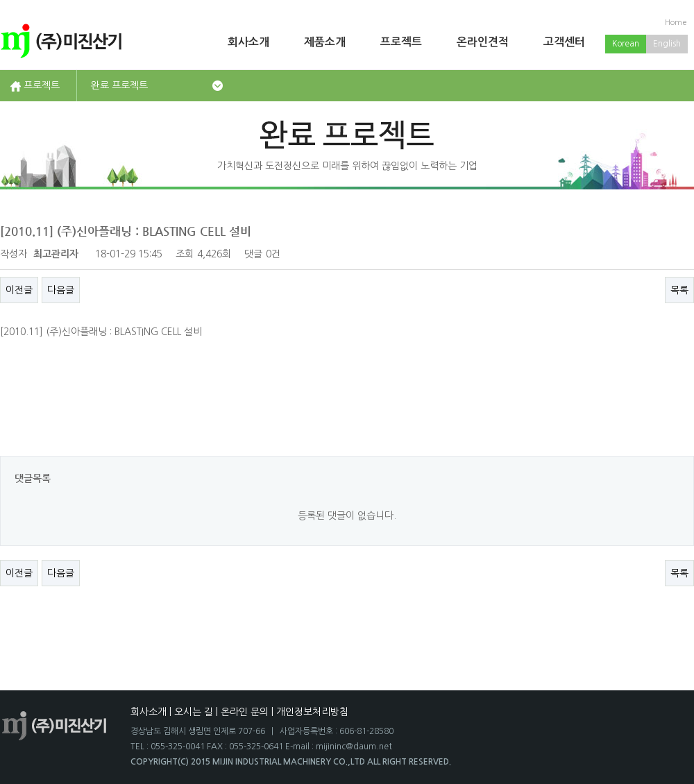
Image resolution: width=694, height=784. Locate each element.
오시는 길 (194, 712)
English (667, 44)
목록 (679, 290)
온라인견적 (483, 42)
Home (676, 23)
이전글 (19, 290)
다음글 (61, 290)
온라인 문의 (245, 712)
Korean (626, 44)
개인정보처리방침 (312, 712)
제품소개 (325, 42)
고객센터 (564, 42)
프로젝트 (401, 42)
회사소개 (248, 42)
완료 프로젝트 (119, 85)
